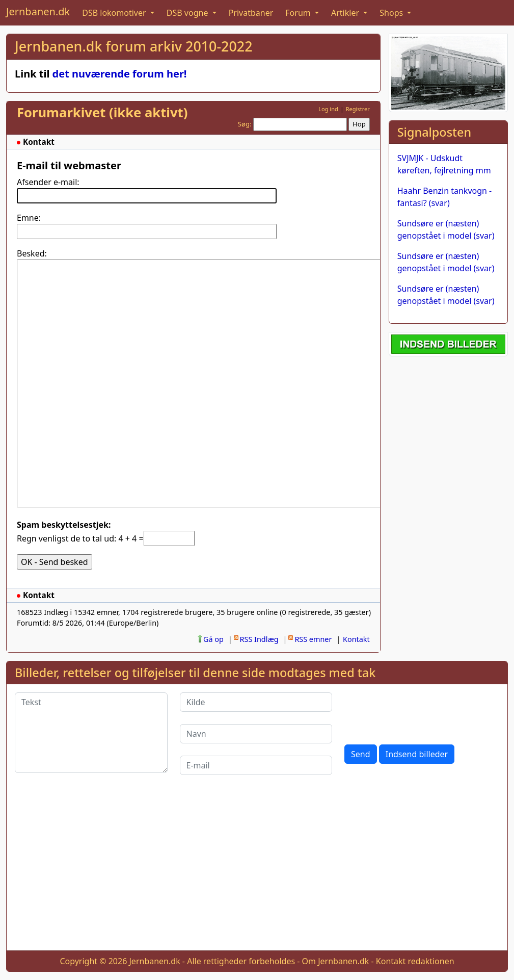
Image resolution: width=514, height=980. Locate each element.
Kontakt (356, 639)
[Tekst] (91, 733)
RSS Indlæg (259, 639)
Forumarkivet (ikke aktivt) (102, 112)
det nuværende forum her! (120, 74)
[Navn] (256, 734)
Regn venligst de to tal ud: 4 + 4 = (80, 538)
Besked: (32, 253)
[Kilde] (256, 702)
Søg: (245, 124)
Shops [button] (392, 13)
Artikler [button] (346, 13)
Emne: (29, 218)
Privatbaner (251, 13)
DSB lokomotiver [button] (115, 13)
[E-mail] (256, 765)
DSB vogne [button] (188, 13)
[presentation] (422, 712)
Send (361, 754)
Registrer (358, 109)
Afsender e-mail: (48, 182)
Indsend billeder (417, 754)
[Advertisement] (257, 871)
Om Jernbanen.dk (336, 961)
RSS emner (313, 639)
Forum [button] (299, 13)
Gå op (213, 639)
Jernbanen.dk (38, 11)
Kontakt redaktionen (415, 961)
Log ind (328, 109)
